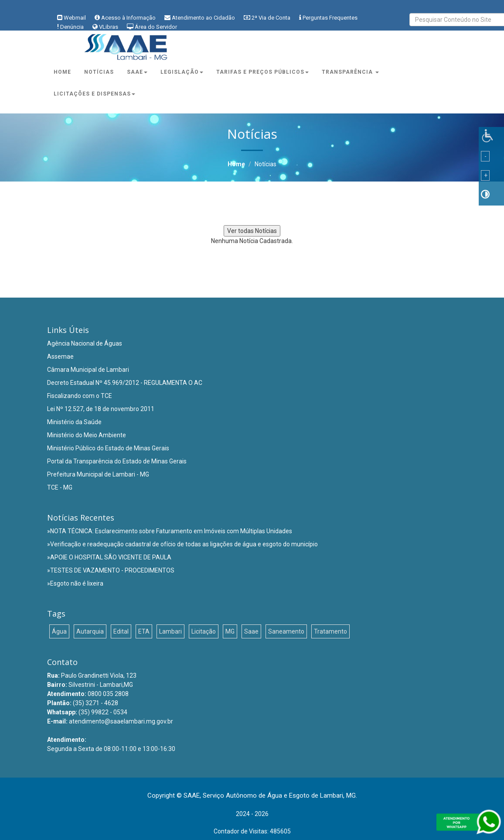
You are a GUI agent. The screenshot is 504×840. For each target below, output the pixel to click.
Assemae (60, 357)
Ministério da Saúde (74, 422)
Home (62, 72)
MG (230, 631)
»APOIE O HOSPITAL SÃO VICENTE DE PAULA (109, 557)
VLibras (109, 27)
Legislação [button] (182, 72)
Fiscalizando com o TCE (80, 396)
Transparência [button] (350, 72)
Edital (121, 631)
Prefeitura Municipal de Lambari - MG (98, 474)
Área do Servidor (156, 27)
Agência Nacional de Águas (85, 343)
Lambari (170, 631)
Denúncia (72, 27)
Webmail (75, 18)
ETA (144, 631)
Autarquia (90, 631)
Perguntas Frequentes (330, 18)
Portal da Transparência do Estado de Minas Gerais (117, 461)
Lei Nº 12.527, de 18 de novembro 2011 (101, 409)
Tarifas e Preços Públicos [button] (262, 72)
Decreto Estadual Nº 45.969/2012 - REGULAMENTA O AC (125, 383)
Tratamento (330, 631)
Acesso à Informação (128, 18)
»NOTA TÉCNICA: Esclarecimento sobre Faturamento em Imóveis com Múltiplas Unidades (170, 531)
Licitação (204, 631)
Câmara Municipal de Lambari (88, 370)
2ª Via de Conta (271, 18)
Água (59, 631)
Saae (251, 631)
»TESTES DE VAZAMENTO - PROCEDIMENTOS (111, 570)
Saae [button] (137, 72)
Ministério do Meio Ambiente (87, 435)
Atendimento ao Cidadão (203, 18)
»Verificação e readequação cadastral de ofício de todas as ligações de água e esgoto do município (182, 544)
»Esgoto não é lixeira (75, 583)
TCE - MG (60, 487)
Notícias (99, 72)
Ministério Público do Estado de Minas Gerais (108, 448)
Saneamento (286, 631)
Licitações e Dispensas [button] (94, 94)
